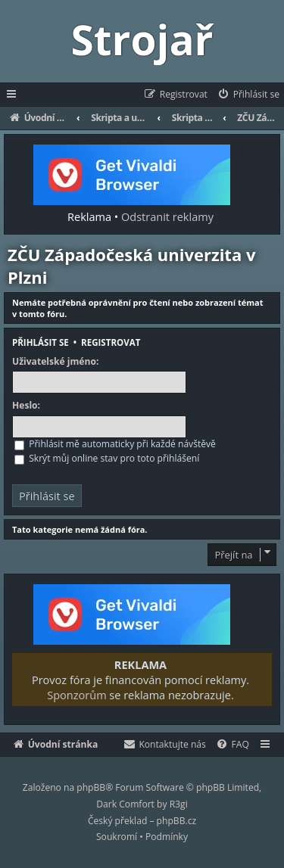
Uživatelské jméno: (55, 362)
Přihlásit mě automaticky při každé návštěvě (115, 444)
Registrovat (111, 342)
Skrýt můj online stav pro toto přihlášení (107, 458)
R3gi (179, 804)
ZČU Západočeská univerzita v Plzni (131, 266)
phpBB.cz (176, 821)
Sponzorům (76, 695)
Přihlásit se (41, 342)
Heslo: (26, 406)
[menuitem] (248, 95)
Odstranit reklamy (167, 216)
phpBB (91, 787)
